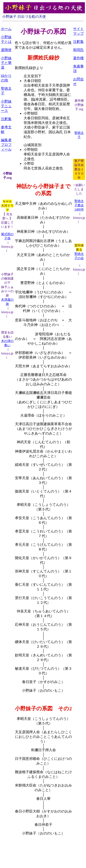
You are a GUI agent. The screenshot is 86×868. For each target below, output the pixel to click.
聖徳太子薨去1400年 (79, 205)
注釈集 (6, 119)
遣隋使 (6, 50)
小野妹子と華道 (6, 63)
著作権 (78, 58)
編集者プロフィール (6, 145)
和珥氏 (78, 50)
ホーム (6, 29)
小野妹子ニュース (6, 106)
